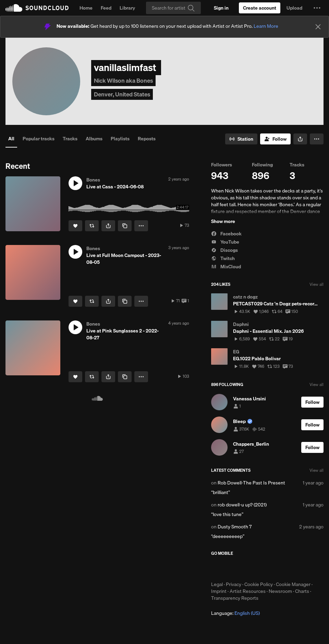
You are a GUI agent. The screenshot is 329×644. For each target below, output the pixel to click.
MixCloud (226, 267)
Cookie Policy (259, 584)
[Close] (318, 27)
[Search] (173, 8)
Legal (217, 584)
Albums (94, 139)
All (11, 139)
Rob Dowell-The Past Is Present (251, 483)
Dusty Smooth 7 (235, 527)
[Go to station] (241, 139)
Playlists (120, 139)
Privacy (234, 584)
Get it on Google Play (278, 569)
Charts (302, 591)
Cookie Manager (293, 584)
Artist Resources (248, 591)
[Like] (75, 226)
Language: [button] (235, 613)
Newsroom (280, 591)
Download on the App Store (232, 569)
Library (127, 8)
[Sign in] (221, 8)
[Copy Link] (125, 226)
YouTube (225, 242)
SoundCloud (37, 8)
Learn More (266, 26)
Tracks (70, 139)
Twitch (223, 258)
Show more (223, 221)
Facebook (226, 234)
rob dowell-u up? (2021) (242, 505)
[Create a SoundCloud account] (260, 8)
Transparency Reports (235, 598)
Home (86, 8)
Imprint (219, 591)
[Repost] (92, 226)
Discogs (224, 250)
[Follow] (275, 139)
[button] (317, 8)
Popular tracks (39, 139)
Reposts (147, 139)
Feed (106, 8)
